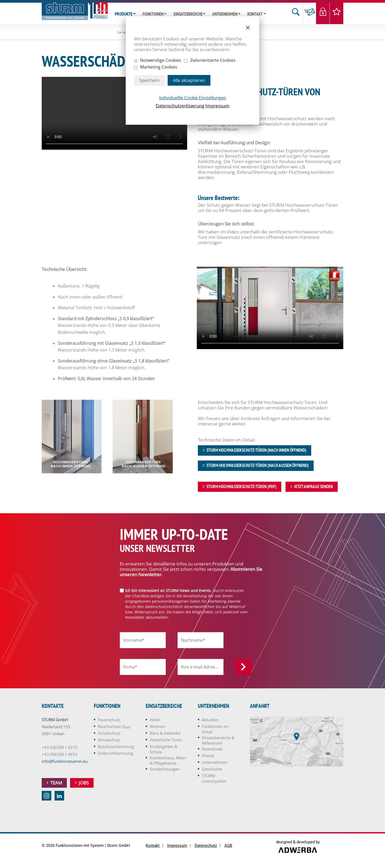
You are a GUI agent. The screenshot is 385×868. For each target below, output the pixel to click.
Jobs (84, 783)
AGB (228, 846)
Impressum (217, 106)
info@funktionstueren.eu (65, 761)
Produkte (124, 14)
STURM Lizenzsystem (214, 779)
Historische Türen (166, 740)
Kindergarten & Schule (164, 749)
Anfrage (309, 13)
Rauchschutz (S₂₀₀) (114, 727)
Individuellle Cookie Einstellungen (193, 98)
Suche (296, 13)
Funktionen (153, 14)
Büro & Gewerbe (165, 733)
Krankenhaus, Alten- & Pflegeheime (168, 761)
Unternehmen (225, 14)
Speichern (149, 80)
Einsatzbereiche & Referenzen (218, 741)
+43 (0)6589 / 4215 (60, 748)
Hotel (155, 720)
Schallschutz (109, 733)
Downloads (212, 749)
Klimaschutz (109, 740)
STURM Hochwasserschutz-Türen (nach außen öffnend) (258, 466)
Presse (208, 756)
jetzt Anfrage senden (313, 487)
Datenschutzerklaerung (180, 106)
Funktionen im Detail (215, 729)
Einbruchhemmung (115, 753)
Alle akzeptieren (189, 80)
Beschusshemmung (116, 747)
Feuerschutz (109, 720)
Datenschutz (206, 846)
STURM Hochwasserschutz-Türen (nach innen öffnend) (256, 450)
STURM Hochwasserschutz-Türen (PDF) (241, 487)
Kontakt (255, 14)
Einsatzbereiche (188, 14)
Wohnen (157, 727)
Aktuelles (210, 720)
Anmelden (243, 667)
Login (323, 13)
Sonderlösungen (165, 769)
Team (56, 783)
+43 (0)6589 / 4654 (60, 754)
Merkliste (336, 13)
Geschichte (212, 769)
